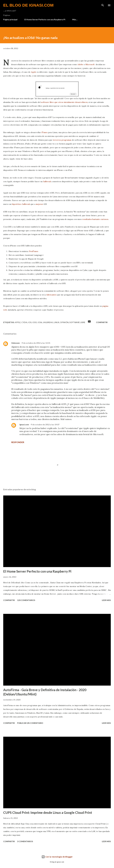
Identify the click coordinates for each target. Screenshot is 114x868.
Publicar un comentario (30, 723)
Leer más (106, 600)
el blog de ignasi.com (28, 5)
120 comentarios (26, 600)
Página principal (10, 19)
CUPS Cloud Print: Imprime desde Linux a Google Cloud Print (48, 813)
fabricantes (52, 295)
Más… (75, 19)
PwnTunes (34, 251)
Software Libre (77, 322)
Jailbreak (47, 181)
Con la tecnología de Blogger (57, 857)
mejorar (39, 204)
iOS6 (40, 322)
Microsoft (90, 64)
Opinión (64, 322)
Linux (56, 322)
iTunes (44, 132)
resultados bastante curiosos (95, 219)
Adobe (80, 64)
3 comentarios (25, 841)
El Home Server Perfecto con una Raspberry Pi (45, 19)
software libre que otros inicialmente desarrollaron (64, 102)
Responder (18, 442)
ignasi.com (24, 424)
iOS (30, 322)
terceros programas (62, 140)
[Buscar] (103, 5)
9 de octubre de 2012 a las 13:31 (36, 343)
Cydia (24, 322)
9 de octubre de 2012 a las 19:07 (45, 424)
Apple (34, 72)
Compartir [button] (102, 322)
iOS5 (35, 322)
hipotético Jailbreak (21, 204)
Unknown (16, 343)
